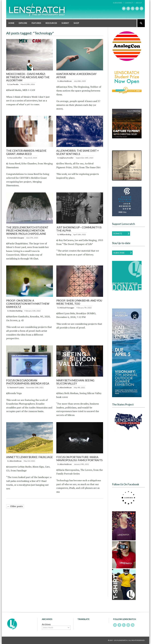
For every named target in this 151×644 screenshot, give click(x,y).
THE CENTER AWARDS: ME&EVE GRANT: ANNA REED (26, 152)
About (139, 3)
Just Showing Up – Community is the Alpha (79, 229)
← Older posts (15, 506)
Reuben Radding (16, 311)
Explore (23, 23)
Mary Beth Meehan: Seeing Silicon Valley (75, 382)
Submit (65, 23)
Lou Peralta (14, 84)
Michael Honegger (67, 308)
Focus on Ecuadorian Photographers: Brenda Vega (28, 382)
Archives (46, 624)
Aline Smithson (66, 81)
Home (11, 23)
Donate (118, 233)
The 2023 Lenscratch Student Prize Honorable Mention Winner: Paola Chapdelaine (27, 231)
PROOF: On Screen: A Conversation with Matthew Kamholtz (28, 304)
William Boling (65, 234)
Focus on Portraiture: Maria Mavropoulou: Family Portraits (79, 459)
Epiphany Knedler (67, 158)
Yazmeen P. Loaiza (17, 387)
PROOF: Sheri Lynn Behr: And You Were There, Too (79, 302)
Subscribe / (118, 3)
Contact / (130, 3)
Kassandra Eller (16, 158)
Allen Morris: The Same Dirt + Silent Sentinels (78, 152)
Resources (51, 23)
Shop (76, 23)
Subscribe (119, 253)
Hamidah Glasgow (17, 238)
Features (36, 23)
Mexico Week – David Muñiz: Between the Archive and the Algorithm (28, 77)
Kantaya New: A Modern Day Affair (76, 76)
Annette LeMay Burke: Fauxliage (29, 457)
